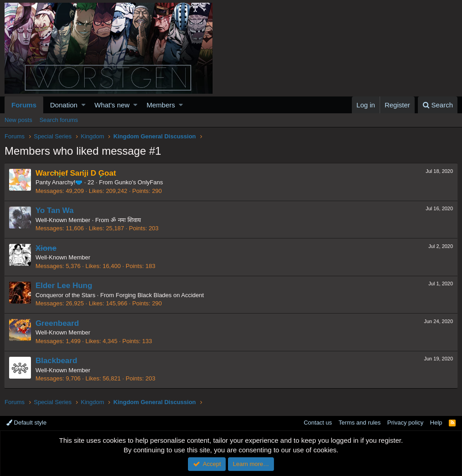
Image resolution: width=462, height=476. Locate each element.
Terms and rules (360, 423)
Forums (24, 105)
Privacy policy (405, 423)
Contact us (318, 423)
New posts (18, 120)
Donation (64, 105)
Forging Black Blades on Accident (160, 295)
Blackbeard (57, 361)
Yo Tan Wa (55, 210)
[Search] (438, 105)
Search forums (59, 120)
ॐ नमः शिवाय (126, 220)
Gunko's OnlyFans (140, 182)
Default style (26, 423)
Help (436, 423)
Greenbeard (58, 323)
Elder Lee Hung (64, 286)
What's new (112, 105)
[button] (84, 105)
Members (161, 105)
